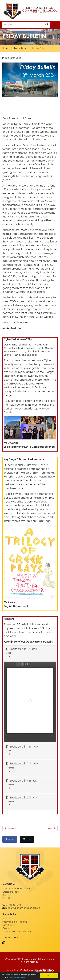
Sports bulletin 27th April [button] (22, 798)
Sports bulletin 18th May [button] (22, 747)
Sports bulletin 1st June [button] (22, 649)
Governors (8, 929)
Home (6, 49)
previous (10, 828)
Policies (6, 919)
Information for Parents (15, 922)
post (27, 839)
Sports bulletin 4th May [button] (22, 781)
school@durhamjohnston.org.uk (22, 908)
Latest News (21, 49)
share (10, 839)
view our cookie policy (17, 977)
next (52, 828)
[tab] (30, 654)
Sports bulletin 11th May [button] (22, 764)
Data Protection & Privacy (17, 932)
